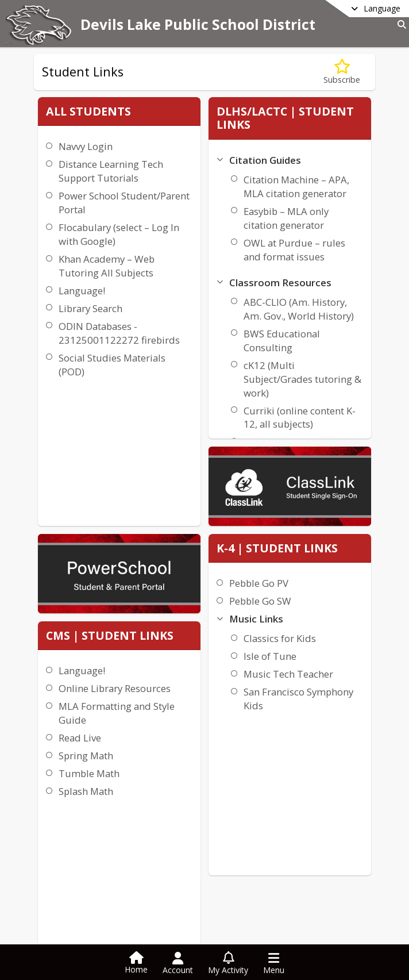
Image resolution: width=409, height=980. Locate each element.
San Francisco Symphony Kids (339, 408)
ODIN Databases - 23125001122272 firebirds (96, 395)
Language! (79, 346)
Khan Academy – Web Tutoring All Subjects (94, 314)
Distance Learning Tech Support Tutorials (96, 178)
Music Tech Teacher (331, 377)
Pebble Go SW (322, 297)
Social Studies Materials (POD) (91, 434)
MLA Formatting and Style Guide (155, 423)
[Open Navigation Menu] (274, 963)
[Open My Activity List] (228, 963)
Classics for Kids (341, 334)
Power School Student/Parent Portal (90, 223)
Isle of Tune (331, 352)
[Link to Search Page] (400, 24)
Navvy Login (83, 146)
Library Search (88, 364)
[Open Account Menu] (178, 963)
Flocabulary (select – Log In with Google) (97, 269)
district (67, 934)
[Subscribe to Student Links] (342, 72)
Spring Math (146, 465)
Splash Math (146, 501)
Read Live (140, 447)
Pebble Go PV (320, 279)
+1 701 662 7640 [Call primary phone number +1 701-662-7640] (91, 892)
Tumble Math (149, 483)
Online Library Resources (151, 391)
